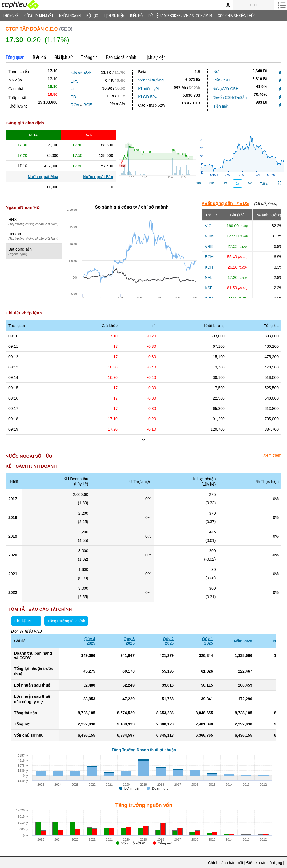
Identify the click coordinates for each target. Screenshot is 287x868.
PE (73, 89)
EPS (75, 81)
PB (73, 97)
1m (199, 183)
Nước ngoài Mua (43, 177)
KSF (209, 288)
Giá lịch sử (63, 57)
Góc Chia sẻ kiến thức (237, 15)
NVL (209, 277)
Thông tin (89, 57)
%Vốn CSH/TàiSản (230, 97)
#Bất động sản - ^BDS (225, 203)
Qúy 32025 (129, 641)
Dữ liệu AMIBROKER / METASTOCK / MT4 (180, 15)
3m (212, 183)
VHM (209, 236)
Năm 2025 (243, 641)
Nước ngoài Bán (98, 177)
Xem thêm (272, 455)
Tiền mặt (221, 106)
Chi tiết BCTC (26, 621)
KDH (209, 267)
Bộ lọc (92, 15)
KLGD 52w (148, 97)
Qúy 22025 (168, 641)
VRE (209, 246)
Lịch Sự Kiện (114, 15)
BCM (209, 257)
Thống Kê (11, 15)
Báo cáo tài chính (121, 57)
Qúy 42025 (90, 641)
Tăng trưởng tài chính (66, 621)
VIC (208, 226)
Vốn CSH (222, 80)
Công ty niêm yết (39, 15)
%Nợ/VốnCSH (226, 89)
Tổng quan (15, 57)
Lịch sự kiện (155, 57)
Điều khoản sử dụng (264, 863)
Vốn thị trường (151, 80)
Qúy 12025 (208, 641)
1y (238, 183)
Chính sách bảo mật (226, 863)
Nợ (216, 71)
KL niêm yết (149, 89)
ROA (75, 105)
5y (250, 183)
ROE (88, 105)
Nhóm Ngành (70, 15)
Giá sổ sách (81, 73)
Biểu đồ (136, 15)
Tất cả (265, 184)
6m (225, 183)
